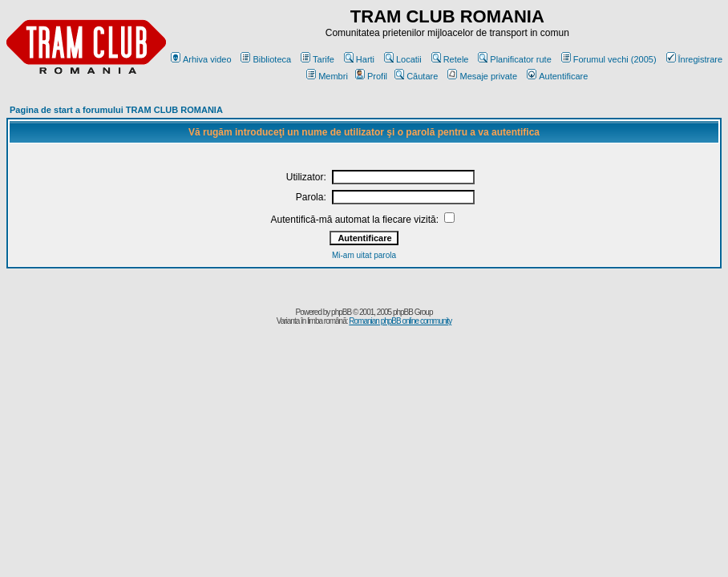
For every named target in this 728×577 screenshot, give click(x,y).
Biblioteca (266, 59)
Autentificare (557, 76)
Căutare (416, 76)
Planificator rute (514, 59)
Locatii (403, 59)
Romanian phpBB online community (400, 321)
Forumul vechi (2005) (609, 59)
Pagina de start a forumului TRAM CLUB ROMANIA (116, 110)
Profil (371, 76)
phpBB (341, 312)
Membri (327, 76)
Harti (359, 59)
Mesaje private (482, 76)
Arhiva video (201, 59)
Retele (450, 59)
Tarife (317, 59)
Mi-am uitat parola (364, 255)
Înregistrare (695, 59)
